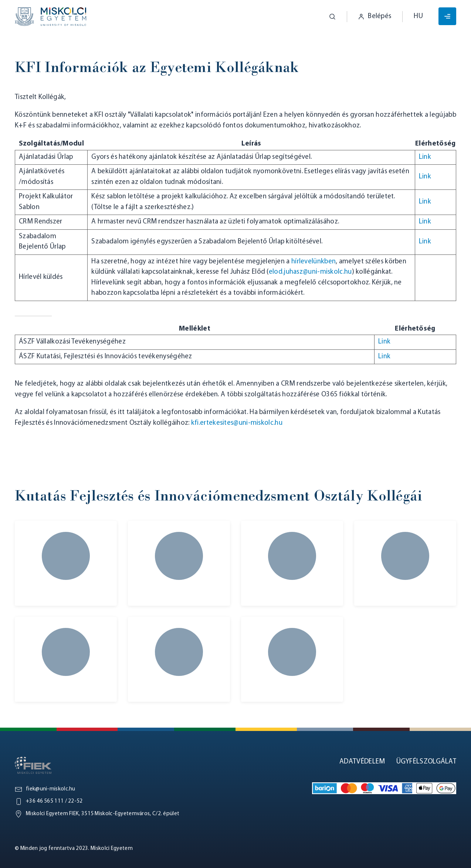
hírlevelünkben (314, 262)
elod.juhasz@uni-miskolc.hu (310, 272)
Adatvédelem (362, 762)
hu (418, 16)
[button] (327, 17)
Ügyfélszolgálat (426, 762)
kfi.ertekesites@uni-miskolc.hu (237, 423)
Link (425, 157)
